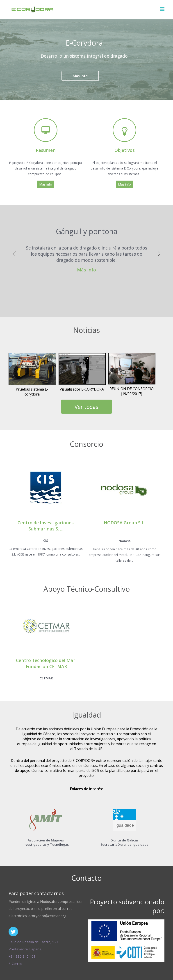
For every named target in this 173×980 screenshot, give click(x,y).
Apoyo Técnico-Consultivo (87, 589)
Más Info (86, 270)
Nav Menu (162, 9)
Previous (14, 252)
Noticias (86, 330)
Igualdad (87, 715)
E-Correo (15, 964)
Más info (80, 76)
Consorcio (86, 444)
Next (159, 252)
